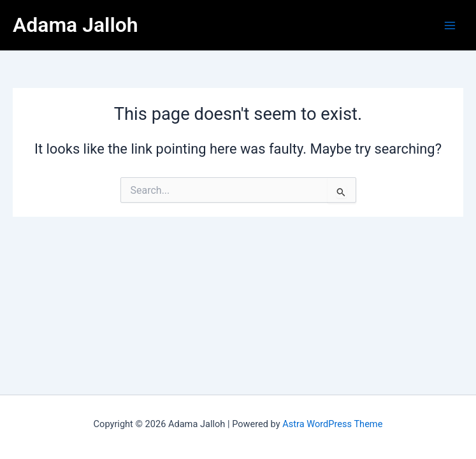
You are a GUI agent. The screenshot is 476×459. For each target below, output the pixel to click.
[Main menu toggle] (450, 25)
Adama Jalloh (76, 25)
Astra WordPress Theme (332, 424)
